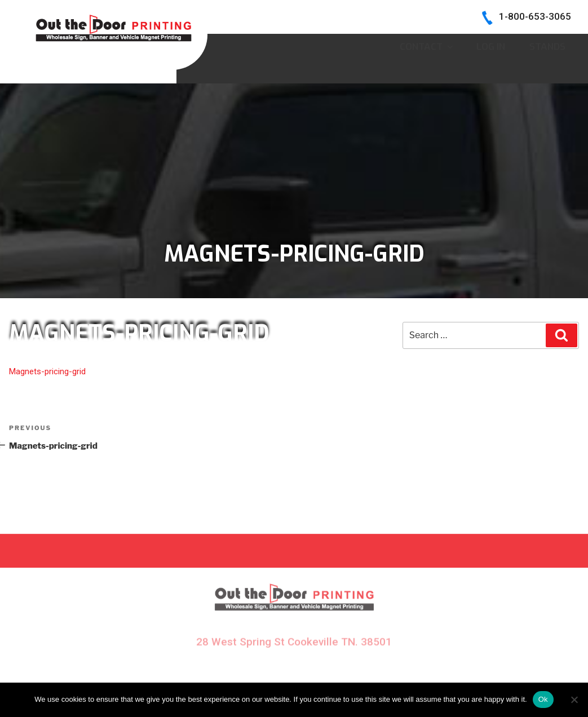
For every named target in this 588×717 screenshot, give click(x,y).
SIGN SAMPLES (346, 44)
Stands (547, 69)
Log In (491, 69)
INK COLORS (539, 44)
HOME (275, 44)
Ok (543, 699)
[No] (574, 700)
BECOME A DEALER (446, 44)
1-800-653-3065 (535, 16)
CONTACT (426, 69)
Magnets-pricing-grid (47, 371)
